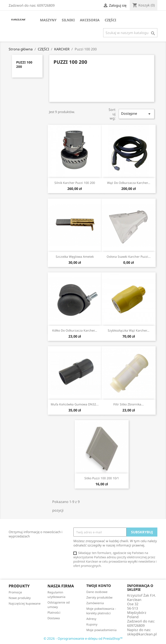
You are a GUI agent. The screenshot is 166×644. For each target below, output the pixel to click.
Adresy (91, 619)
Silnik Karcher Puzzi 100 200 (75, 183)
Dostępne (136, 114)
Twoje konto (99, 586)
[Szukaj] (130, 33)
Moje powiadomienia (101, 630)
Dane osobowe (97, 592)
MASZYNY (48, 20)
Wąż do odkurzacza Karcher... (129, 183)
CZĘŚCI (110, 20)
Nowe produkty (20, 598)
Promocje (15, 592)
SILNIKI (68, 20)
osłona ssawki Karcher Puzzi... (129, 257)
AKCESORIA (90, 20)
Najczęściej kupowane (25, 603)
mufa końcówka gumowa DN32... (75, 404)
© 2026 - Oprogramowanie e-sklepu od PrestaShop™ (83, 638)
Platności (54, 612)
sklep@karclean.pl (142, 634)
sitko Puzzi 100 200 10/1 (102, 478)
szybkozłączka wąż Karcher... (129, 330)
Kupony (92, 624)
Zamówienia (95, 603)
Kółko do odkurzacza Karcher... (75, 330)
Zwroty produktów (99, 597)
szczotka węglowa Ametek (75, 257)
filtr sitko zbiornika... (129, 404)
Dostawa (54, 618)
